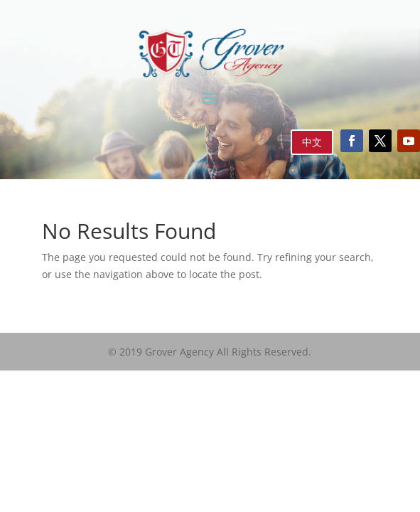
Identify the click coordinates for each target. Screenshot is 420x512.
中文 (312, 142)
